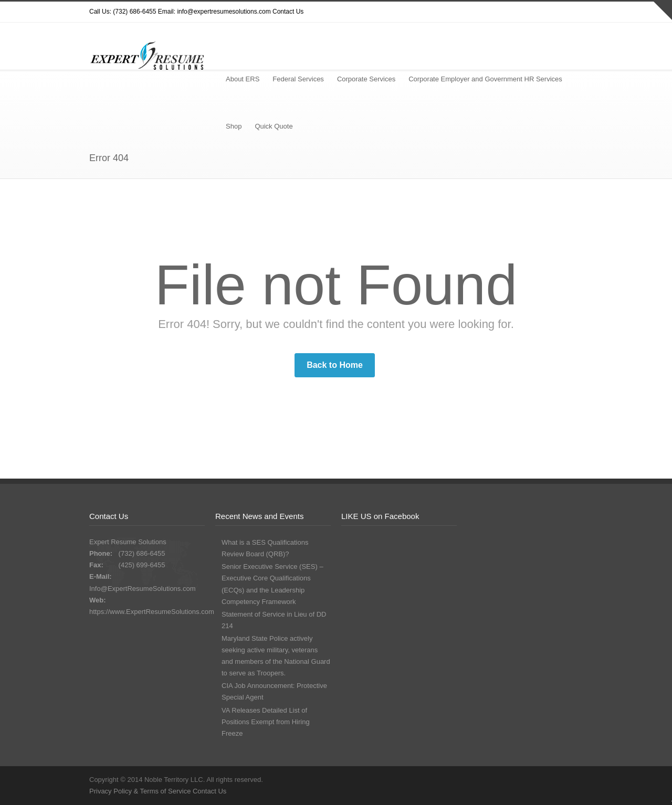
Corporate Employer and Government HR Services (485, 79)
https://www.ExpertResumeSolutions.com (152, 612)
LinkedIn (572, 12)
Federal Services (298, 79)
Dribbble (509, 12)
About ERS (243, 79)
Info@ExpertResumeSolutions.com (143, 589)
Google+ (551, 12)
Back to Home (335, 365)
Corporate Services (366, 79)
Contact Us (288, 12)
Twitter (488, 12)
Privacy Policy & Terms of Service (141, 791)
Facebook (530, 12)
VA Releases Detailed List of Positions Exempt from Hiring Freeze (266, 722)
